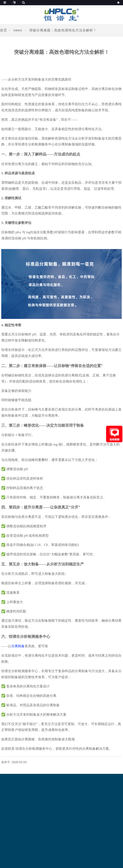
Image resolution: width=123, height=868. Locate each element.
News (18, 30)
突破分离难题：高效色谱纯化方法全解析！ (63, 30)
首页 (4, 30)
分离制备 (18, 646)
